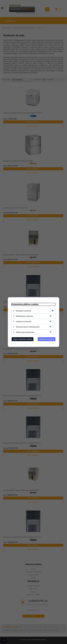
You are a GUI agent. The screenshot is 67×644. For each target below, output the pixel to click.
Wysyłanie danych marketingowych (28, 327)
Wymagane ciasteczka (24, 311)
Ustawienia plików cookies (25, 304)
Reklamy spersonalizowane (25, 332)
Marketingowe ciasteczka (25, 316)
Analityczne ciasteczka (24, 321)
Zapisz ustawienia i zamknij (23, 339)
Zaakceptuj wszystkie (47, 339)
